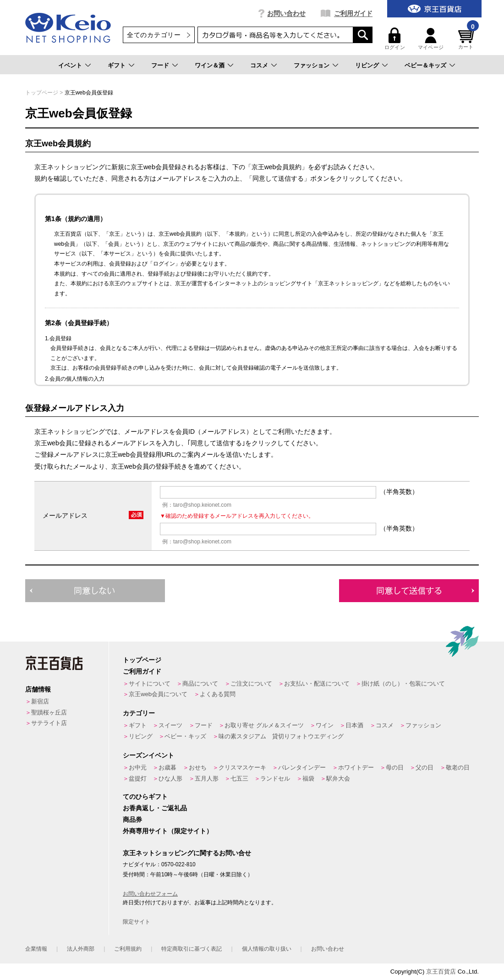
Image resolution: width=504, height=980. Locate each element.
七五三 (239, 778)
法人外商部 (81, 949)
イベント (70, 65)
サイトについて (150, 684)
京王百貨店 (441, 972)
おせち (198, 767)
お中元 (138, 767)
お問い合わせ (286, 13)
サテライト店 (49, 723)
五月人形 (207, 778)
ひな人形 (170, 778)
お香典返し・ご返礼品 (155, 808)
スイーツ (170, 725)
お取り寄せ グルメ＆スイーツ (264, 725)
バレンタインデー (302, 767)
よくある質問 (218, 694)
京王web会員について (158, 694)
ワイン (325, 725)
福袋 (308, 778)
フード (160, 65)
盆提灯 (138, 778)
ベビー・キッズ (185, 736)
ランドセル (275, 778)
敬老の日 (458, 767)
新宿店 (40, 701)
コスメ (259, 65)
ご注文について (251, 684)
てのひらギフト (145, 797)
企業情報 (36, 949)
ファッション (312, 65)
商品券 (132, 819)
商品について (200, 684)
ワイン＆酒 (210, 65)
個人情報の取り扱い (267, 949)
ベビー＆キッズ (425, 65)
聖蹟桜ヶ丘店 (49, 712)
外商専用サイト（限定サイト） (168, 831)
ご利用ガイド (353, 13)
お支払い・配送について (317, 684)
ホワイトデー (356, 767)
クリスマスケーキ (242, 767)
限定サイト (137, 922)
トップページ (42, 93)
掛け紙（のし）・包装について (403, 684)
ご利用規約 (128, 949)
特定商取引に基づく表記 (192, 949)
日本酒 (354, 725)
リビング (367, 65)
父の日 (425, 767)
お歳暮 (167, 767)
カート (467, 39)
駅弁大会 (338, 778)
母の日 (395, 767)
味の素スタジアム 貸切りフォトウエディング (281, 736)
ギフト (117, 65)
